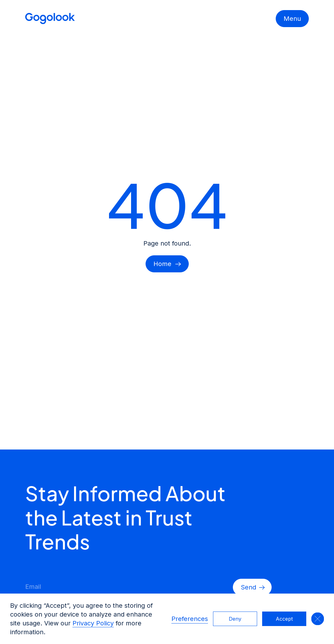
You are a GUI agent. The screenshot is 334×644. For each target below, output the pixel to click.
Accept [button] (284, 619)
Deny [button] (235, 619)
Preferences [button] (190, 619)
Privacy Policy (93, 623)
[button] (318, 619)
